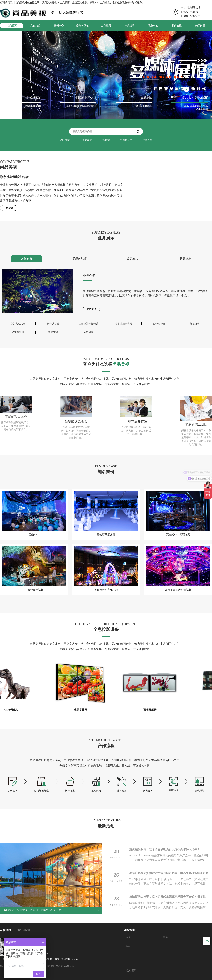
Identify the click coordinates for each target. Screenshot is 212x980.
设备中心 (153, 26)
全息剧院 (148, 140)
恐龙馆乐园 (18, 332)
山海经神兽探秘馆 (89, 324)
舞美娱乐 (129, 26)
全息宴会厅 (126, 140)
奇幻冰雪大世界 (124, 324)
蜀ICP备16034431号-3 (62, 966)
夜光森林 (87, 140)
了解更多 (9, 208)
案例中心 (59, 26)
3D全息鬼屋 (159, 324)
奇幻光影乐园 (18, 324)
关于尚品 (200, 26)
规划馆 (106, 140)
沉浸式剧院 (53, 324)
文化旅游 (35, 26)
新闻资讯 (177, 26)
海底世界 (53, 332)
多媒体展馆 (83, 26)
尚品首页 (12, 26)
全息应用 (106, 26)
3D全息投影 (23, 930)
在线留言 (129, 930)
